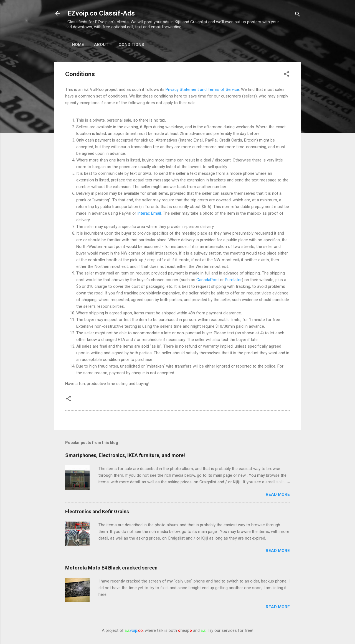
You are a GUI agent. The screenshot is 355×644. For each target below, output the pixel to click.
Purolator (233, 280)
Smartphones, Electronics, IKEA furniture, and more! (125, 455)
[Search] (298, 15)
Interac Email (149, 213)
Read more (278, 494)
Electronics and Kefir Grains (97, 511)
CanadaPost (208, 280)
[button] (286, 75)
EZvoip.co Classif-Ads (101, 13)
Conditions (131, 45)
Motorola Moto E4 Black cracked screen (111, 568)
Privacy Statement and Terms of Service (202, 89)
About (101, 45)
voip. (134, 630)
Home (78, 45)
